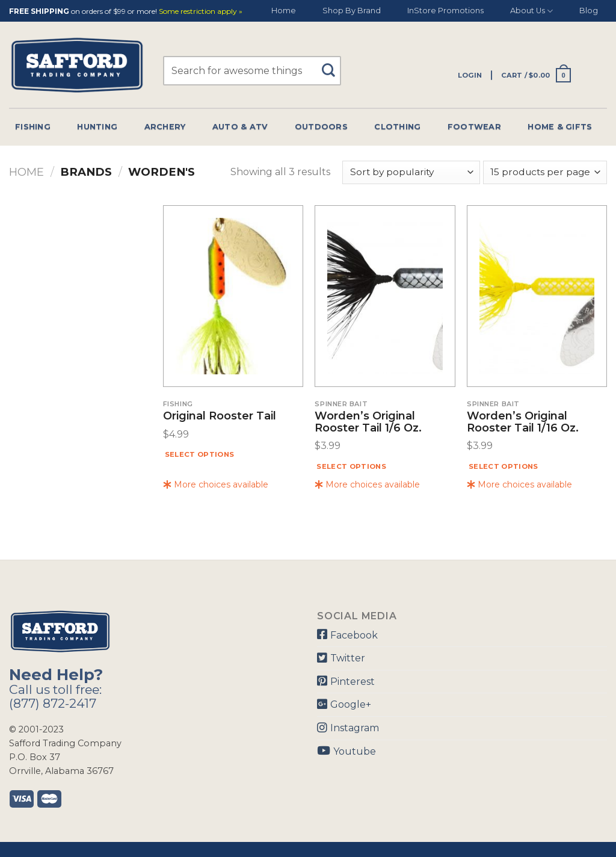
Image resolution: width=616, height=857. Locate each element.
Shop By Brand (352, 11)
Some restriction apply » (201, 12)
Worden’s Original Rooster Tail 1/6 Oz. (368, 422)
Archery (165, 127)
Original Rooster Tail (220, 416)
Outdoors (321, 127)
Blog (589, 11)
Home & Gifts (560, 127)
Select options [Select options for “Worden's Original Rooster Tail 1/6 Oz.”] (351, 466)
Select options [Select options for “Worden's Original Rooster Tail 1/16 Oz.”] (504, 466)
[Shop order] (411, 172)
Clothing (397, 127)
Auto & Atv (240, 127)
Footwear (474, 127)
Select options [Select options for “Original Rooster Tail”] (200, 454)
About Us (531, 11)
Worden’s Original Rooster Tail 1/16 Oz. (523, 422)
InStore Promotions (445, 11)
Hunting (97, 127)
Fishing (33, 127)
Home (284, 11)
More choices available (216, 484)
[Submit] (333, 65)
